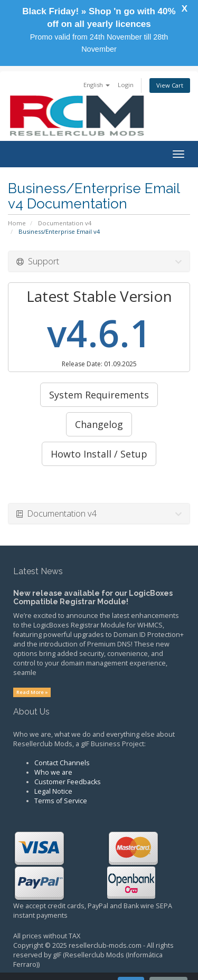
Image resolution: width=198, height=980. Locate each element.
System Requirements (99, 395)
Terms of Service (61, 801)
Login (126, 85)
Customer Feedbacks (68, 782)
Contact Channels (62, 763)
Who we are (53, 772)
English (97, 85)
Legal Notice (53, 791)
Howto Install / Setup (99, 454)
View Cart (170, 85)
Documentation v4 (65, 223)
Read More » (32, 692)
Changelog (99, 424)
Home (17, 223)
